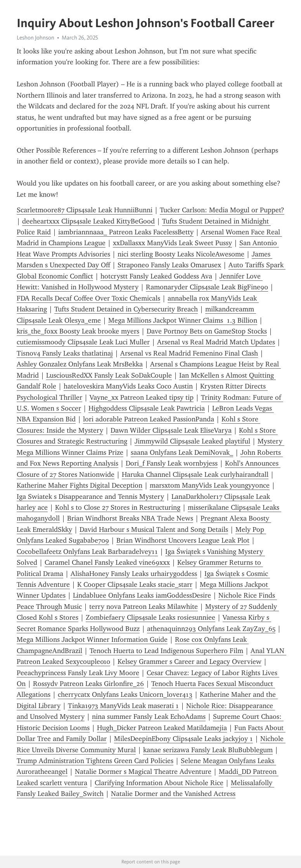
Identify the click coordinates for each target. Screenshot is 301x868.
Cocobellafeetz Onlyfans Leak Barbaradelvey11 (87, 552)
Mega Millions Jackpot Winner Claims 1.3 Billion (183, 320)
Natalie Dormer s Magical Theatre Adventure (143, 772)
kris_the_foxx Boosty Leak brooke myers (78, 331)
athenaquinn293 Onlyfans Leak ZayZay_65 (211, 629)
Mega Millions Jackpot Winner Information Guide (92, 639)
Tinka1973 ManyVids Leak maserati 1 (123, 706)
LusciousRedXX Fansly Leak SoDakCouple (109, 375)
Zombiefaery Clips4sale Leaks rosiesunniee (150, 617)
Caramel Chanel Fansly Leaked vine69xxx (107, 562)
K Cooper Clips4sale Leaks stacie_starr (135, 584)
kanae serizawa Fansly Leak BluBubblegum (208, 750)
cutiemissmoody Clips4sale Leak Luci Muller (83, 342)
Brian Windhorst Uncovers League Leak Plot (183, 540)
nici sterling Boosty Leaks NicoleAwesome (181, 254)
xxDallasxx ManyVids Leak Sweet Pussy (172, 243)
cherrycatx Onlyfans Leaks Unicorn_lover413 (125, 694)
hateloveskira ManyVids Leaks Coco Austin (128, 386)
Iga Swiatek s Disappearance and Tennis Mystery (90, 497)
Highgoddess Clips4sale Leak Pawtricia (147, 408)
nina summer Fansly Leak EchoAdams (149, 717)
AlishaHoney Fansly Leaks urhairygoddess (134, 574)
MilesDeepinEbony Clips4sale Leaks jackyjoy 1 (183, 739)
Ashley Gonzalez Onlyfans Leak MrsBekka (80, 364)
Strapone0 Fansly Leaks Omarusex (169, 265)
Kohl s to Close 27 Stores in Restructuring (118, 507)
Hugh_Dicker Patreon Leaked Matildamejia (162, 728)
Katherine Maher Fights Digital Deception (80, 485)
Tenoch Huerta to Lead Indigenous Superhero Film (166, 651)
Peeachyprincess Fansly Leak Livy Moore (78, 673)
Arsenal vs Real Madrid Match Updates (216, 342)
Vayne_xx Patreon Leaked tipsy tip (142, 397)
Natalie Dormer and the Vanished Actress (173, 794)
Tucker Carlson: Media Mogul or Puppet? (222, 210)
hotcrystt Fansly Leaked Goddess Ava (156, 276)
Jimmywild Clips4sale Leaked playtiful (192, 441)
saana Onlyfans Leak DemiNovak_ (182, 452)
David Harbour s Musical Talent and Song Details (154, 529)
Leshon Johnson (35, 38)
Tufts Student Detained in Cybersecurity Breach (126, 309)
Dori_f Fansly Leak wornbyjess (172, 463)
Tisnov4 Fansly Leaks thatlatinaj (65, 353)
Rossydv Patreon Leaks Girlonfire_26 (88, 684)
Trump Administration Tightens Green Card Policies (95, 761)
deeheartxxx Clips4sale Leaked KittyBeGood (88, 221)
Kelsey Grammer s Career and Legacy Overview (189, 662)
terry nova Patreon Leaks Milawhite (144, 607)
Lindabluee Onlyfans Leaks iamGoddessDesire (142, 595)
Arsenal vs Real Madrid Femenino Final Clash (189, 353)
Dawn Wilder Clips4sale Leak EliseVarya (171, 430)
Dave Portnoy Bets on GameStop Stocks (207, 331)
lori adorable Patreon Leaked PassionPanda (149, 419)
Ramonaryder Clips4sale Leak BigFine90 (207, 287)
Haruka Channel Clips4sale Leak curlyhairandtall (195, 474)
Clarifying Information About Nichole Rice (159, 783)
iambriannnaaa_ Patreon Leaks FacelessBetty (126, 232)
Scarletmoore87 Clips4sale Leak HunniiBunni (85, 210)
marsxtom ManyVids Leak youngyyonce (210, 485)
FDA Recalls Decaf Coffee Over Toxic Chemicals (88, 298)
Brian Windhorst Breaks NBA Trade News (130, 518)
